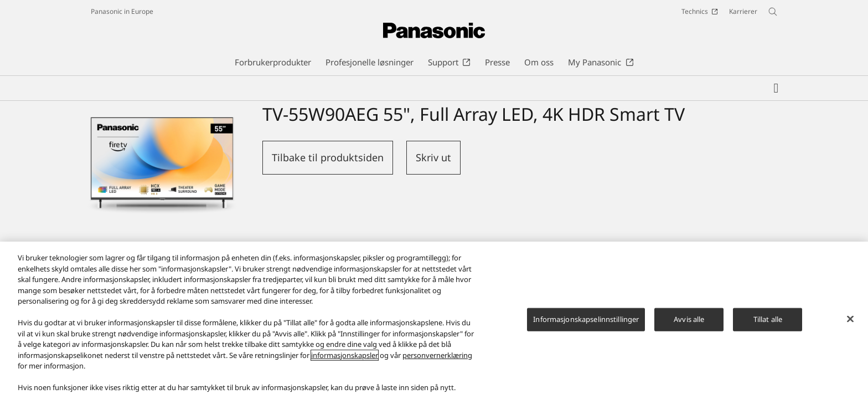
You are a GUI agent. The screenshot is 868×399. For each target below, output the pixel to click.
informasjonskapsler (345, 355)
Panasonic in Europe (122, 11)
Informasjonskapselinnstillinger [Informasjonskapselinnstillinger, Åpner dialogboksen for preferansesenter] (586, 319)
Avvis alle (689, 319)
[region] (434, 320)
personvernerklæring (437, 355)
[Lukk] (850, 319)
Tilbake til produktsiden (328, 157)
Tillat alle (768, 319)
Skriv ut (433, 157)
